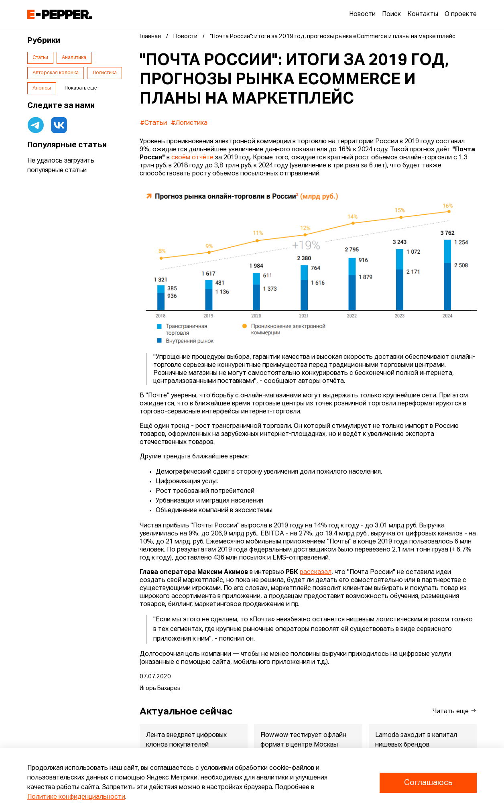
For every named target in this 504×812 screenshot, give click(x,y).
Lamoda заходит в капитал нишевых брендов (416, 740)
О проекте (461, 14)
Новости (362, 14)
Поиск (391, 14)
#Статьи (153, 123)
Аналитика (74, 58)
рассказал (316, 572)
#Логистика (189, 123)
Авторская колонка (56, 73)
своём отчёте (192, 158)
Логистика (105, 73)
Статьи (40, 58)
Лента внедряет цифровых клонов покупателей (186, 740)
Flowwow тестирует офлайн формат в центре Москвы (303, 740)
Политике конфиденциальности (76, 797)
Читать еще (455, 711)
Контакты (423, 14)
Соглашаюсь (428, 783)
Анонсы (42, 88)
